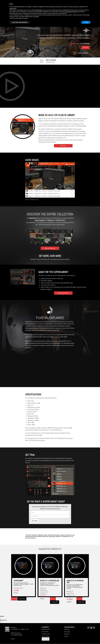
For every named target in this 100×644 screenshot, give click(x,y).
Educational (67, 632)
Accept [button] (86, 22)
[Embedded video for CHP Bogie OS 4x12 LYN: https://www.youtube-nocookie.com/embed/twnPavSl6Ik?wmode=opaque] (50, 86)
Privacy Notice (45, 632)
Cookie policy (46, 639)
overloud (27, 200)
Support (66, 636)
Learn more (22, 599)
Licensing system (51, 61)
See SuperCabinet (63, 293)
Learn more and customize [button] (20, 22)
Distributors (67, 629)
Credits (13, 639)
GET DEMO (35, 521)
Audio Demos (83, 53)
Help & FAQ (67, 634)
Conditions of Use (46, 634)
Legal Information (46, 629)
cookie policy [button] (13, 8)
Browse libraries (50, 248)
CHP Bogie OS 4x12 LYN (34, 200)
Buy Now (86, 47)
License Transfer (46, 636)
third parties (39, 10)
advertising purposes (72, 12)
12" (1, 622)
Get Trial (63, 146)
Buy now (14, 599)
